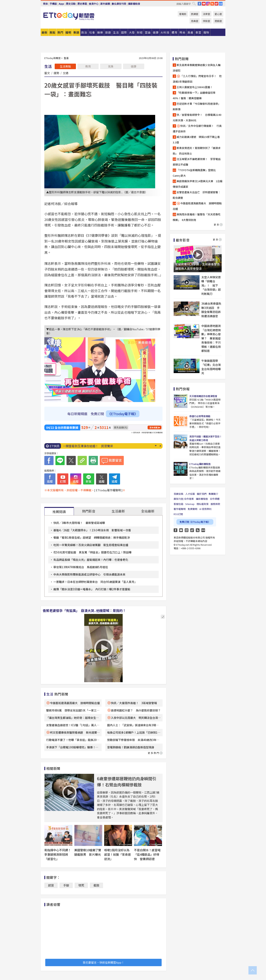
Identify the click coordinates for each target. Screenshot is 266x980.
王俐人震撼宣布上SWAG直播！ (195, 87)
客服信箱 (178, 504)
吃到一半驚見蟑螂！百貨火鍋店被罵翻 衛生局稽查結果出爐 (91, 545)
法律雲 (206, 14)
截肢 (96, 885)
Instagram (187, 530)
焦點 (52, 32)
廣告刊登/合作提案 (184, 499)
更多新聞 (154, 427)
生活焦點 (65, 66)
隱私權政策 (203, 504)
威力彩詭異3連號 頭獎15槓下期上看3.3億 (196, 140)
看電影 (183, 14)
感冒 (51, 885)
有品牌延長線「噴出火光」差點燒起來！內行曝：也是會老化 (91, 560)
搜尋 (194, 4)
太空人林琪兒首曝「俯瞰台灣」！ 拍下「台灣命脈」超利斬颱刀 (211, 285)
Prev (160, 446)
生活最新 (118, 511)
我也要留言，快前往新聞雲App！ (103, 962)
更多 (218, 225)
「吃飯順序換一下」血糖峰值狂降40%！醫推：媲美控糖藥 (194, 95)
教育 (88, 66)
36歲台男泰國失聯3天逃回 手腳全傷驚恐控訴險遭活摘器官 (211, 310)
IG (208, 4)
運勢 (56, 73)
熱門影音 (89, 511)
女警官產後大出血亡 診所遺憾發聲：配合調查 (197, 195)
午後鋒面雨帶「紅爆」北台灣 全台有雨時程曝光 (212, 367)
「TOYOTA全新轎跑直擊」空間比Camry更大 (194, 173)
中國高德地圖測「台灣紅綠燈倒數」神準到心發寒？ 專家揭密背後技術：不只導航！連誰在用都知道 (211, 338)
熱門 (60, 32)
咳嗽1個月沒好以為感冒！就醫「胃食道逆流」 (117, 854)
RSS (212, 4)
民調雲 (195, 14)
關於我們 (202, 494)
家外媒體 (105, 4)
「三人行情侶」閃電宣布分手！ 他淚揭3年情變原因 (197, 79)
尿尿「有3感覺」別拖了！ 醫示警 (86, 446)
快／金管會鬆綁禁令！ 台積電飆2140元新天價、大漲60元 (197, 117)
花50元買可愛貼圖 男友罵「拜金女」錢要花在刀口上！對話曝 (92, 552)
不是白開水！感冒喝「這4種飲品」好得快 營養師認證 (147, 854)
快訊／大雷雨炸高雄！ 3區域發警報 (134, 703)
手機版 (53, 4)
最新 (45, 32)
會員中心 (94, 4)
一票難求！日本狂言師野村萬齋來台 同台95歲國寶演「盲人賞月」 (95, 582)
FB (199, 4)
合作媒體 (215, 499)
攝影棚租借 (134, 4)
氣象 (111, 66)
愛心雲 (218, 14)
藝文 (47, 73)
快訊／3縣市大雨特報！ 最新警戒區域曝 (79, 523)
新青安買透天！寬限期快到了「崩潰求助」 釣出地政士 (197, 151)
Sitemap (190, 504)
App (61, 4)
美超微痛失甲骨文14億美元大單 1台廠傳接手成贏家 (198, 184)
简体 (45, 4)
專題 (76, 32)
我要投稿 (178, 494)
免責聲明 (192, 509)
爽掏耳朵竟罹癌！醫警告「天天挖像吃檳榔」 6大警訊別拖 (197, 217)
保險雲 (206, 21)
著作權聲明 (180, 509)
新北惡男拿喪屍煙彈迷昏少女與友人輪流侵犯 (197, 68)
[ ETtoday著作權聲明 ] (108, 490)
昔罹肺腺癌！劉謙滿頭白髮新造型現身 (131, 747)
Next (156, 446)
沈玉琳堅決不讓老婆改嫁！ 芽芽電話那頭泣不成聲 (197, 162)
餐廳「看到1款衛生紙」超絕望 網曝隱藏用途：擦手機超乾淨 (92, 537)
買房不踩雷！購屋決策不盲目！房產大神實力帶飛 (206, 438)
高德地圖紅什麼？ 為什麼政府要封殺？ (136, 710)
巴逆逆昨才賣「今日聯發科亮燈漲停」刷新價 (197, 106)
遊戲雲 (218, 21)
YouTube (204, 4)
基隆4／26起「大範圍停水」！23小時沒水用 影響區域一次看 (92, 530)
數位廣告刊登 (119, 4)
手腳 (66, 885)
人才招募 (190, 494)
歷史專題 (82, 4)
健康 (134, 66)
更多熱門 (155, 753)
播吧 (68, 32)
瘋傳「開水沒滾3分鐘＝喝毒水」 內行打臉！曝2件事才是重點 (92, 589)
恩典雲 (195, 21)
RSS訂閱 (178, 514)
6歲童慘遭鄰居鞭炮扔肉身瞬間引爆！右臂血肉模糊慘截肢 (127, 781)
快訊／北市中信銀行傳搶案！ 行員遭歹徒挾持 (197, 129)
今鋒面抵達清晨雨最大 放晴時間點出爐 (75, 703)
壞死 (81, 885)
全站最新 (148, 511)
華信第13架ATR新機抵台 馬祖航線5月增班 (81, 567)
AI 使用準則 (205, 509)
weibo (216, 4)
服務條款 (215, 504)
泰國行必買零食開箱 (200, 416)
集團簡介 (213, 494)
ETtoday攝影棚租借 (200, 464)
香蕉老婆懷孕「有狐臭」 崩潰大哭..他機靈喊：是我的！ (84, 610)
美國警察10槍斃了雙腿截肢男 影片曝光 (88, 852)
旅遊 (108, 32)
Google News (221, 4)
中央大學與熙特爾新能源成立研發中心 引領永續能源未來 (89, 574)
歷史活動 (71, 4)
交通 (66, 73)
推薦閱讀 (59, 512)
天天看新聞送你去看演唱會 (203, 396)
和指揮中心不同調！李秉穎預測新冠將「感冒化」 (58, 854)
